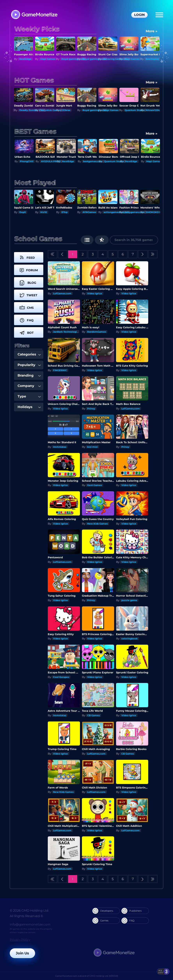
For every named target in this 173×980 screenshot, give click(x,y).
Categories (29, 354)
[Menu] (159, 15)
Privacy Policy (20, 940)
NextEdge (46, 59)
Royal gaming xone (94, 59)
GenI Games (94, 485)
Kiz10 (23, 59)
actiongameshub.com (138, 212)
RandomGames (97, 332)
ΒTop (86, 212)
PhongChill (47, 161)
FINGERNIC (60, 370)
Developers (103, 911)
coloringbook (130, 639)
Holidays (29, 407)
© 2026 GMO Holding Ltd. (29, 911)
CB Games (93, 715)
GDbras (87, 110)
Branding (29, 375)
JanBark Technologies (66, 332)
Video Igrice (95, 293)
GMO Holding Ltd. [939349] (104, 976)
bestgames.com (113, 161)
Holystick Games (72, 110)
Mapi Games (69, 59)
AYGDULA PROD (71, 161)
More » (152, 31)
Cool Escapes (61, 677)
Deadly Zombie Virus (53, 110)
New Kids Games (97, 524)
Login (139, 15)
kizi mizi (92, 447)
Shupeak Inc (27, 110)
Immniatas (60, 447)
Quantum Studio (156, 110)
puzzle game (129, 600)
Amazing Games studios (139, 59)
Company (29, 386)
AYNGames (110, 212)
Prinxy (91, 409)
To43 (22, 212)
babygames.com (156, 212)
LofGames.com (62, 293)
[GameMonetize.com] (34, 15)
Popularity (29, 365)
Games (100, 921)
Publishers (132, 911)
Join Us (22, 953)
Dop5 (44, 212)
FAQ (128, 921)
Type (29, 396)
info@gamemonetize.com (30, 924)
